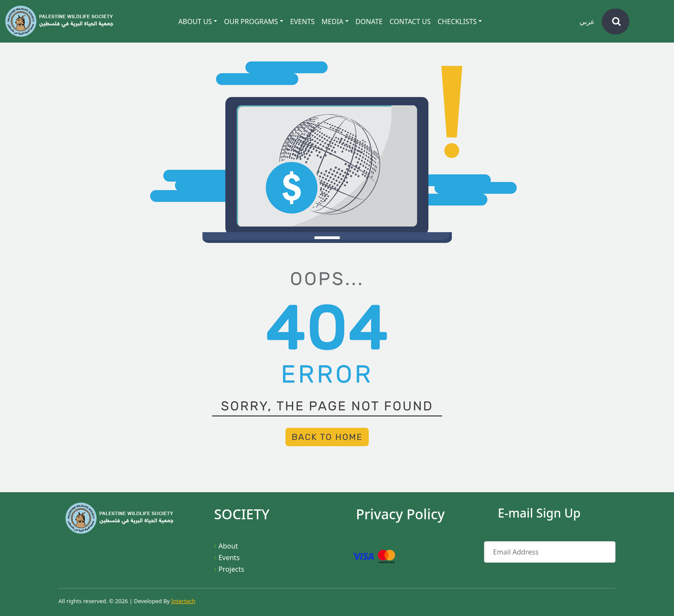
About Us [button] (195, 21)
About (228, 546)
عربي (587, 21)
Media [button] (332, 21)
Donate (369, 21)
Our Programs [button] (251, 21)
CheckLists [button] (457, 21)
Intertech (183, 601)
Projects (231, 569)
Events (302, 21)
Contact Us (410, 21)
